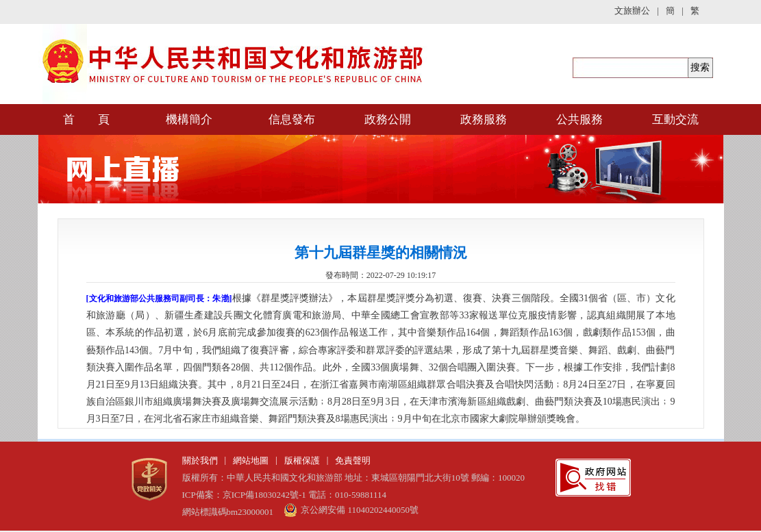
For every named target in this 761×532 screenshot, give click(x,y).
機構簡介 (189, 119)
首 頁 (86, 119)
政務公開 (388, 119)
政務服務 (484, 119)
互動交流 (675, 119)
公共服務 (579, 119)
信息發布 (292, 119)
